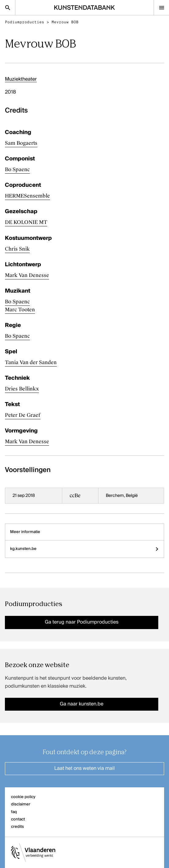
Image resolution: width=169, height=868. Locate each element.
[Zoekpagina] (8, 8)
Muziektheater (21, 79)
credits (17, 827)
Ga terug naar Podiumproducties (82, 622)
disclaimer (21, 804)
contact (18, 819)
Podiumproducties (25, 22)
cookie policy (23, 797)
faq (14, 812)
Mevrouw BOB (65, 22)
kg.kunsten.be (84, 549)
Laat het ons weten (84, 769)
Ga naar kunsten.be (82, 704)
